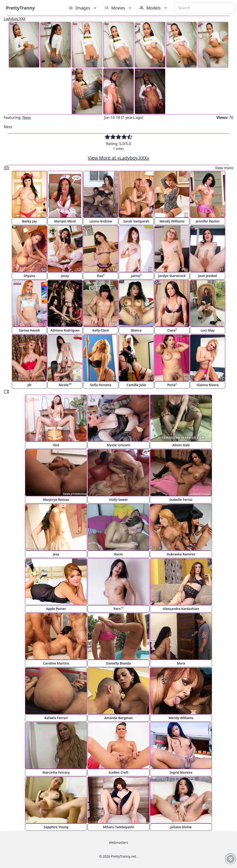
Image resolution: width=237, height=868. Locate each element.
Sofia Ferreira (101, 385)
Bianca (136, 330)
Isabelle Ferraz (181, 500)
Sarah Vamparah (136, 221)
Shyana (29, 276)
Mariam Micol (65, 221)
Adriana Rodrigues (65, 330)
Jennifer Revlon (208, 221)
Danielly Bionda (118, 663)
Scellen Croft (118, 772)
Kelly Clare (101, 330)
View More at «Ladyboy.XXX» (118, 158)
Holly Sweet (118, 500)
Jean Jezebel (208, 276)
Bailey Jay (30, 221)
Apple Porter (56, 609)
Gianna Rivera (208, 385)
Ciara (172, 330)
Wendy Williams (172, 221)
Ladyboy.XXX (15, 19)
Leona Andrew (101, 221)
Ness (27, 117)
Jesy (56, 554)
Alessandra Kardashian (181, 609)
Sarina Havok (29, 330)
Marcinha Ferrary (56, 772)
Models (154, 8)
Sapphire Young (56, 827)
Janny (136, 275)
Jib (29, 385)
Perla (172, 385)
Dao (101, 275)
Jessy (65, 276)
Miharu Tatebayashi (118, 827)
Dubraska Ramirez (181, 554)
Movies (119, 8)
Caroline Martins (56, 663)
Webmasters (118, 842)
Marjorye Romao (56, 500)
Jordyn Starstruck (172, 276)
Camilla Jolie (136, 385)
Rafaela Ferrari (56, 718)
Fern (119, 608)
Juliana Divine (181, 827)
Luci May (208, 330)
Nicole (65, 385)
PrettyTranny (20, 8)
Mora (181, 663)
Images (83, 8)
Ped (56, 445)
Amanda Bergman (118, 718)
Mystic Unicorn (118, 445)
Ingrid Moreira (181, 772)
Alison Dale (181, 445)
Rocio (118, 554)
